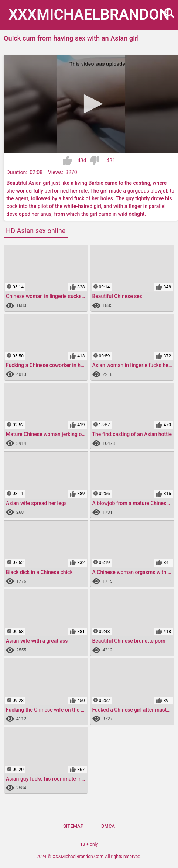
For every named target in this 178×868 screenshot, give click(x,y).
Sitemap (73, 826)
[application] (91, 104)
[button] (91, 104)
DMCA (108, 826)
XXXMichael (89, 15)
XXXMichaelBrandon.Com (78, 857)
